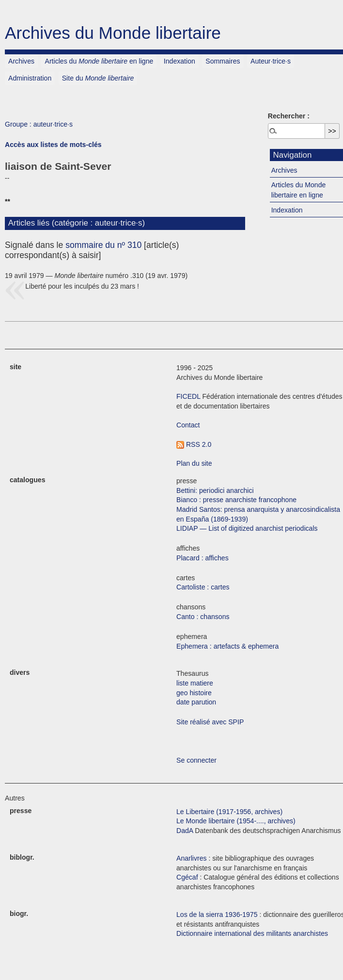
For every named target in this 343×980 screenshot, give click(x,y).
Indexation (179, 61)
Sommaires (223, 61)
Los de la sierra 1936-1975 (217, 915)
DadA (185, 831)
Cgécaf (187, 877)
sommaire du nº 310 (103, 245)
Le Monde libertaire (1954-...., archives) (236, 821)
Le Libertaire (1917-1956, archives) (229, 812)
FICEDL (188, 396)
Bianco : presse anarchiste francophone (236, 500)
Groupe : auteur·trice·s (39, 124)
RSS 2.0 (194, 444)
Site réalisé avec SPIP (210, 722)
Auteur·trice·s (271, 61)
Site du (98, 78)
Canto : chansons (203, 617)
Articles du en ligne (99, 61)
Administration (30, 78)
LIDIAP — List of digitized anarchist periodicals (247, 528)
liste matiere (195, 683)
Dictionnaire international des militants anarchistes (252, 933)
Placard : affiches (203, 558)
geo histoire (194, 693)
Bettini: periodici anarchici (215, 490)
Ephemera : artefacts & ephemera (227, 646)
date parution (196, 702)
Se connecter (196, 760)
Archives (21, 61)
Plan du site (194, 463)
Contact (188, 425)
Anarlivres (192, 858)
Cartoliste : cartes (203, 587)
